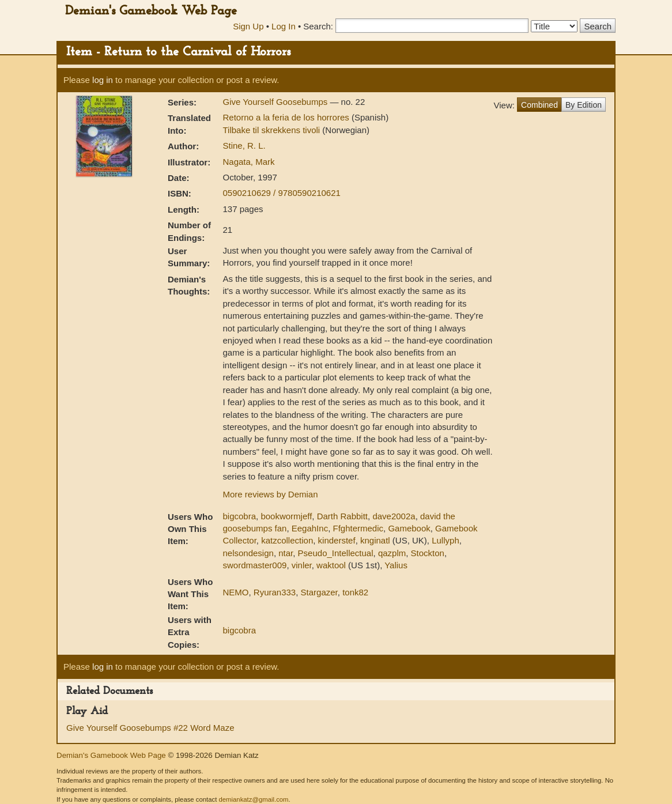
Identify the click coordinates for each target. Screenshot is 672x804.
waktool (331, 565)
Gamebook (409, 528)
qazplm (392, 553)
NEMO (235, 592)
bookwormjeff (286, 516)
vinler (302, 565)
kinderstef (337, 540)
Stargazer (319, 592)
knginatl (375, 540)
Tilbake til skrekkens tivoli (272, 130)
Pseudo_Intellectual (336, 553)
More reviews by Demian (270, 494)
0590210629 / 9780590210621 (281, 193)
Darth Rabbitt (342, 516)
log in (103, 80)
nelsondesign (248, 553)
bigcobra (239, 516)
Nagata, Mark (248, 162)
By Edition (584, 105)
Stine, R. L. (244, 146)
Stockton (428, 553)
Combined (539, 105)
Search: (318, 26)
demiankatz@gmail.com (253, 799)
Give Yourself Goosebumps (276, 102)
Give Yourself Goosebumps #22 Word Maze (150, 728)
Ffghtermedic (358, 528)
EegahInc (310, 528)
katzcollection (287, 540)
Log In (284, 26)
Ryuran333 (275, 592)
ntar (286, 553)
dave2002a (394, 516)
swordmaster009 (254, 565)
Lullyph (446, 540)
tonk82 (355, 592)
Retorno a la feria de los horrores (287, 117)
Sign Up (248, 26)
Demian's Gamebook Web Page (151, 11)
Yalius (396, 565)
